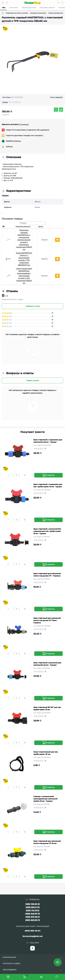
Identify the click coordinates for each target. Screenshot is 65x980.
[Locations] (58, 3)
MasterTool (59, 97)
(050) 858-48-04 (33, 931)
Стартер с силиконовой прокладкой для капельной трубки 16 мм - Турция (45, 799)
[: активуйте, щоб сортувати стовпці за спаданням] (8, 227)
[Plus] (25, 475)
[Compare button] (61, 110)
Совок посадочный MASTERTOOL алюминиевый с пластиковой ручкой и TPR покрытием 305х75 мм (24, 276)
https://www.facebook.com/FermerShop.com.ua (32, 948)
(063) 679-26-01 (33, 917)
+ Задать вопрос (32, 380)
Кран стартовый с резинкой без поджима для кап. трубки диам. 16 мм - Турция (47, 531)
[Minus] (8, 475)
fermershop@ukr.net (33, 936)
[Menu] (3, 3)
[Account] (62, 3)
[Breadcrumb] (3, 13)
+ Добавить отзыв (32, 306)
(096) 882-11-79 (33, 907)
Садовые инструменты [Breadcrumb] (38, 13)
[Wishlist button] (56, 110)
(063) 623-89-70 (33, 920)
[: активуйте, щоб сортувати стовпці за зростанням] (35, 227)
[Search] (7, 3)
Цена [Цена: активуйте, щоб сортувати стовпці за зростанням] (41, 227)
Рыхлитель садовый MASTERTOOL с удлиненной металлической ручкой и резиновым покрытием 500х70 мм (24, 240)
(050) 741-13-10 (33, 910)
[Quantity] (17, 475)
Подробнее (24, 124)
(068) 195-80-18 (32, 904)
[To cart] (48, 475)
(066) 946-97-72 (33, 914)
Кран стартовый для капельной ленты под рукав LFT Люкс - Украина (47, 620)
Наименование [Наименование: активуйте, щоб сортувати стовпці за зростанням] (23, 227)
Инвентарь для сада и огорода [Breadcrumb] (17, 13)
